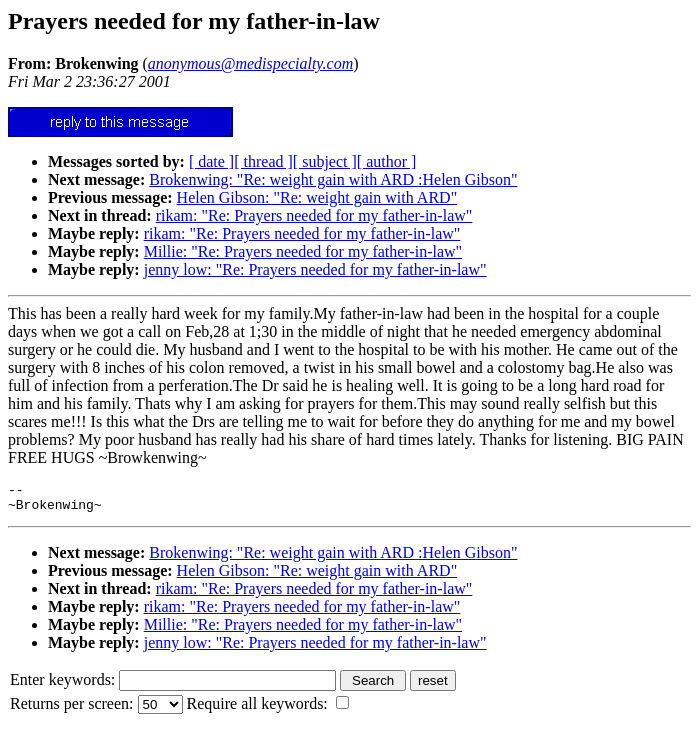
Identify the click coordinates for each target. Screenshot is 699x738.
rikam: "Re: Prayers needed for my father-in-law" (314, 215)
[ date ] (211, 161)
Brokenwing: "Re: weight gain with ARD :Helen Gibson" (333, 179)
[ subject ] (325, 161)
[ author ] (387, 161)
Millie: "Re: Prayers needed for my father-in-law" (303, 251)
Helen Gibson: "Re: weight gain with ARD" (317, 197)
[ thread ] (263, 161)
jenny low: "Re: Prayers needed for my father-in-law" (315, 269)
